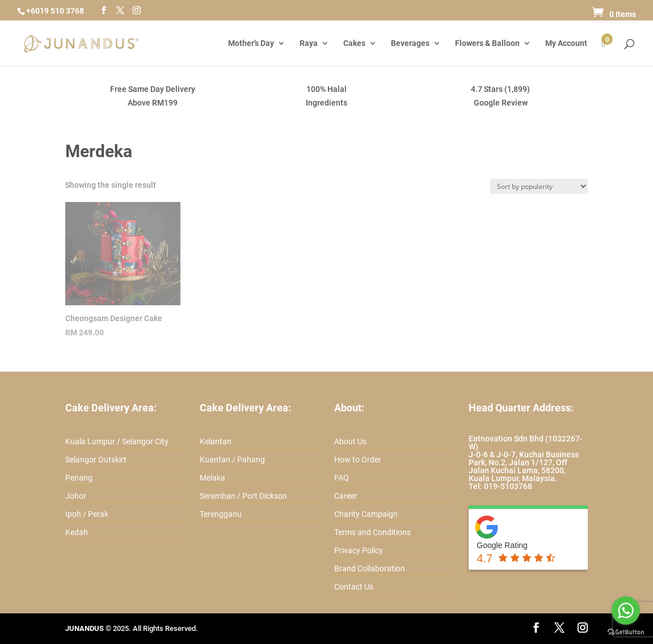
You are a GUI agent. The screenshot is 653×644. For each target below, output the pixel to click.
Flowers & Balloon (487, 43)
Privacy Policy (359, 550)
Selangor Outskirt (96, 460)
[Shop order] (539, 186)
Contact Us (354, 587)
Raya (309, 43)
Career (346, 496)
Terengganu (221, 514)
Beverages (410, 43)
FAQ (342, 478)
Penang (79, 478)
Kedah (77, 532)
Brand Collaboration (370, 569)
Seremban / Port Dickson (243, 496)
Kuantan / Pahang (232, 460)
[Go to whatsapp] (626, 611)
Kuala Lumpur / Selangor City (117, 441)
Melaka (212, 478)
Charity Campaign (366, 514)
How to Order (358, 460)
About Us (350, 441)
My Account (566, 43)
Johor (76, 496)
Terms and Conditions (372, 532)
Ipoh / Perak (87, 514)
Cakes (354, 43)
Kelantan (216, 441)
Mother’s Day (251, 43)
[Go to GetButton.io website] (626, 632)
